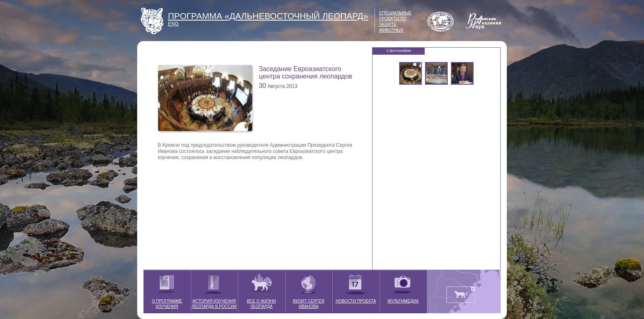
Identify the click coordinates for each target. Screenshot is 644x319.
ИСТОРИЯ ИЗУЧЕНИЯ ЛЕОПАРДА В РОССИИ (214, 289)
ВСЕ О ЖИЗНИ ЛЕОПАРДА (261, 289)
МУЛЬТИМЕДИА (403, 287)
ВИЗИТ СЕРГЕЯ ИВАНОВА (309, 289)
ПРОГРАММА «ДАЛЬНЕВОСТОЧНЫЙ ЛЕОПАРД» (268, 16)
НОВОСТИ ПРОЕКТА (356, 287)
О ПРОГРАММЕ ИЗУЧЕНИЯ (167, 289)
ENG (173, 24)
